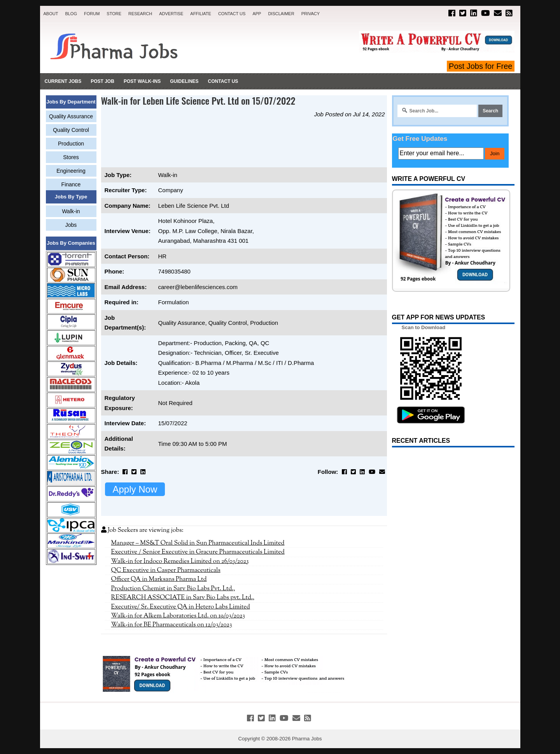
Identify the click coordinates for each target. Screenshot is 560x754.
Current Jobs (63, 81)
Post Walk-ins (142, 81)
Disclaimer (281, 14)
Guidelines (184, 81)
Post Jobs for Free (480, 66)
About (51, 14)
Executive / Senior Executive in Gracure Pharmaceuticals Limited (198, 552)
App (257, 14)
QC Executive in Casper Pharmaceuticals (166, 570)
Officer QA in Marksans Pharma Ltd (159, 579)
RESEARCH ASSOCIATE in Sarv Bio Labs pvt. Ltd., (183, 598)
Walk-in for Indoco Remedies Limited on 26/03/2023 (180, 561)
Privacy (311, 14)
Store (114, 14)
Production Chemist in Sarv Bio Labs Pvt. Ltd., (173, 589)
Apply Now (135, 489)
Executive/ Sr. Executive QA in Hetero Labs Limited (181, 607)
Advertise (171, 14)
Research (140, 14)
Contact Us (232, 14)
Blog (71, 14)
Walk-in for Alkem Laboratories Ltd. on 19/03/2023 (178, 616)
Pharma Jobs (307, 739)
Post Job (102, 81)
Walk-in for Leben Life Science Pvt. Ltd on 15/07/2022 (198, 100)
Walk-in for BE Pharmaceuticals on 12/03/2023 (172, 625)
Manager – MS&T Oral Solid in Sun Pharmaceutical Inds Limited (198, 543)
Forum (92, 14)
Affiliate (201, 14)
